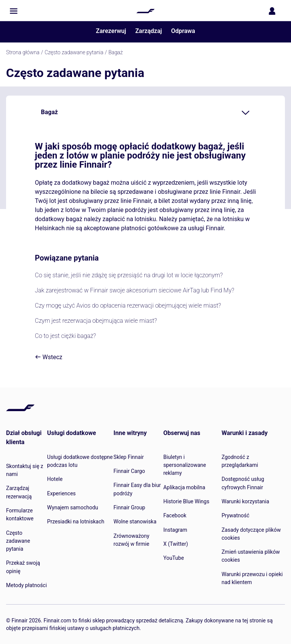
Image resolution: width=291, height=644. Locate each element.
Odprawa (183, 31)
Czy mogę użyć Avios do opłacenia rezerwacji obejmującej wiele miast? (128, 306)
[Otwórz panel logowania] (274, 11)
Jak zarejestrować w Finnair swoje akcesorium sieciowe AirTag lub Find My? (135, 290)
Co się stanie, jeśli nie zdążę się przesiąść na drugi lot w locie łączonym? (129, 275)
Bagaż (116, 52)
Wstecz (48, 357)
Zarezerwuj (111, 31)
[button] (14, 11)
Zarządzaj (149, 31)
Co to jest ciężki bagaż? (65, 336)
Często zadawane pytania (74, 52)
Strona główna (23, 52)
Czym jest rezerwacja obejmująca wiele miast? (96, 321)
